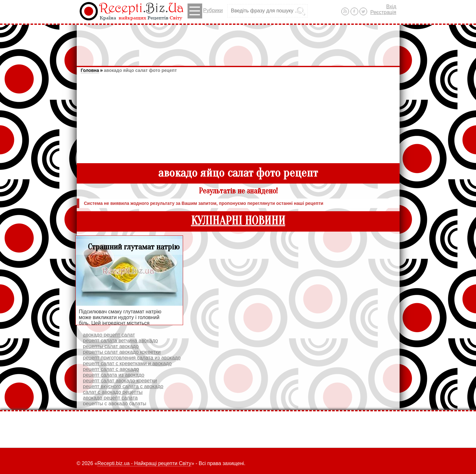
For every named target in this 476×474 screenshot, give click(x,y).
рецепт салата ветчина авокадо (121, 341)
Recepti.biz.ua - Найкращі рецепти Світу (144, 463)
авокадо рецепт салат (109, 335)
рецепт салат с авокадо (111, 369)
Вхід (391, 7)
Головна (90, 70)
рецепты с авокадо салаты (115, 404)
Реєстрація (383, 12)
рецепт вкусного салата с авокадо (123, 386)
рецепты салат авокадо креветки (122, 352)
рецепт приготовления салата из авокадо (132, 358)
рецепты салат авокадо (111, 346)
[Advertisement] (238, 42)
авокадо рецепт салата (110, 398)
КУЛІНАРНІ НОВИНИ (238, 221)
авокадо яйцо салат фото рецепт (140, 70)
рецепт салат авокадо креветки (120, 381)
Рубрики (205, 11)
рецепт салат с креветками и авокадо (128, 363)
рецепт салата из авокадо (114, 375)
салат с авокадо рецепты (113, 392)
